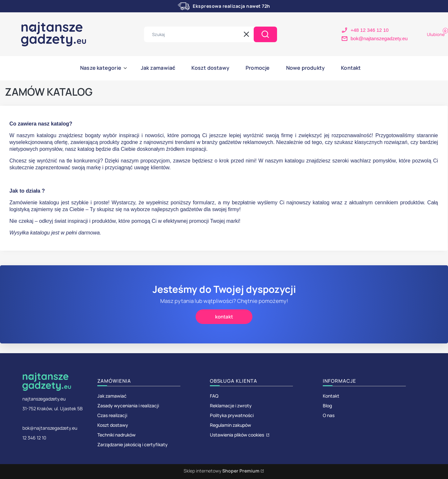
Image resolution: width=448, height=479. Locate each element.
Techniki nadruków (116, 435)
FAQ (214, 396)
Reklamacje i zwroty (231, 406)
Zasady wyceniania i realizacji (128, 406)
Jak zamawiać (112, 396)
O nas (329, 415)
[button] (265, 34)
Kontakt (331, 396)
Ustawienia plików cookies (237, 435)
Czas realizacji (112, 415)
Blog (327, 406)
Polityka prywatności (232, 415)
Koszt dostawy (113, 425)
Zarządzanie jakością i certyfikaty (133, 444)
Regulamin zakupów (230, 425)
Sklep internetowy (222, 471)
